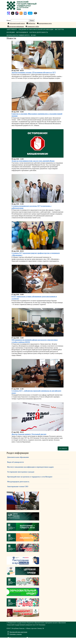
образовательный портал (16, 23)
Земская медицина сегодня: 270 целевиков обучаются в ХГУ (34, 72)
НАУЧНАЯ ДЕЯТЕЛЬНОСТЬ (39, 32)
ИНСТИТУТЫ (59, 29)
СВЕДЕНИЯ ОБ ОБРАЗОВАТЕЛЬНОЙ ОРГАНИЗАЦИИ (36, 29)
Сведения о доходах (15, 634)
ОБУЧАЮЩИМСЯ (22, 32)
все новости (63, 448)
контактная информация (16, 26)
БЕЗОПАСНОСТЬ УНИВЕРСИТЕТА (18, 35)
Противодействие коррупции (17, 632)
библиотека (31, 23)
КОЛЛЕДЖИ (11, 32)
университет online (32, 26)
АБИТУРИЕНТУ (12, 29)
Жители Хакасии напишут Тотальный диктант (29, 434)
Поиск (9, 20)
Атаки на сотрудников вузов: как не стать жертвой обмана (33, 161)
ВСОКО (33, 35)
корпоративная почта (44, 23)
